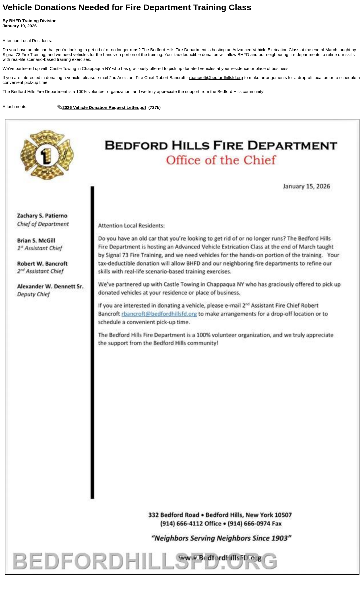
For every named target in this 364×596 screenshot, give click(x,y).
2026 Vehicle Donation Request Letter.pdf (104, 107)
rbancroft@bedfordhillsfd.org (216, 77)
